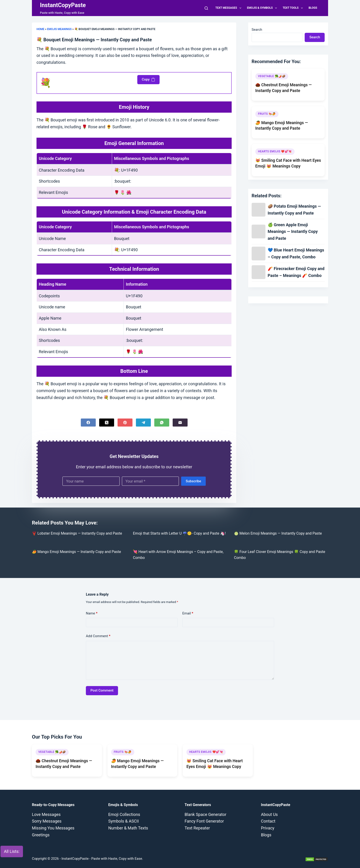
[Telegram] (143, 423)
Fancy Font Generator (204, 821)
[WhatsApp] (162, 423)
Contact (268, 821)
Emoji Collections (124, 814)
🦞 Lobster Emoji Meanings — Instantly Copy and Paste (77, 533)
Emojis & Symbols (263, 8)
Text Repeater (197, 828)
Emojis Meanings (59, 29)
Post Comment (102, 690)
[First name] (91, 481)
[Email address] (150, 481)
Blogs (313, 8)
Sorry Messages (47, 821)
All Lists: (12, 851)
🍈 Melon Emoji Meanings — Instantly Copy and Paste (278, 533)
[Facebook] (88, 423)
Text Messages (229, 8)
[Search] (206, 8)
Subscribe (193, 481)
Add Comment (98, 636)
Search (257, 30)
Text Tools (294, 8)
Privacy (268, 828)
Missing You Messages (53, 828)
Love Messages (46, 814)
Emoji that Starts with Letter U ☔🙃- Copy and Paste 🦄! (179, 533)
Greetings (41, 835)
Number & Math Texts (128, 828)
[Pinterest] (125, 423)
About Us (269, 814)
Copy (148, 79)
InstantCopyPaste (63, 5)
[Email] (180, 423)
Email (188, 613)
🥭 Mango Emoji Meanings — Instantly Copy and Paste (76, 552)
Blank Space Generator (205, 814)
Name (92, 613)
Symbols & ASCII (124, 821)
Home (40, 29)
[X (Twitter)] (107, 423)
